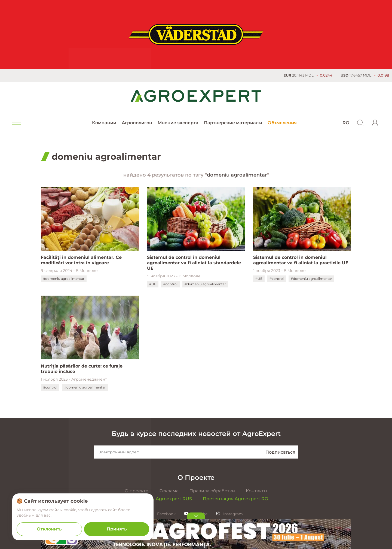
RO (346, 123)
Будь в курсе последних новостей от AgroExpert (196, 434)
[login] (375, 123)
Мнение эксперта (178, 123)
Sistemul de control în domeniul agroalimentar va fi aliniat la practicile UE (301, 260)
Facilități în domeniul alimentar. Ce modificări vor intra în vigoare (81, 260)
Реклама (169, 491)
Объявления (282, 123)
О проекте (137, 491)
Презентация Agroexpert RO (235, 499)
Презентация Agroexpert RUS (158, 499)
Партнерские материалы (233, 123)
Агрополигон (137, 123)
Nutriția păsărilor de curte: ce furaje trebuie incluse (82, 369)
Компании (104, 123)
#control (170, 284)
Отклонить (49, 529)
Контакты (257, 491)
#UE (153, 284)
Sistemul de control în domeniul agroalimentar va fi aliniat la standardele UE (194, 263)
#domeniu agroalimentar (64, 279)
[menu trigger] (16, 123)
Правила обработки (212, 491)
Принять (117, 529)
